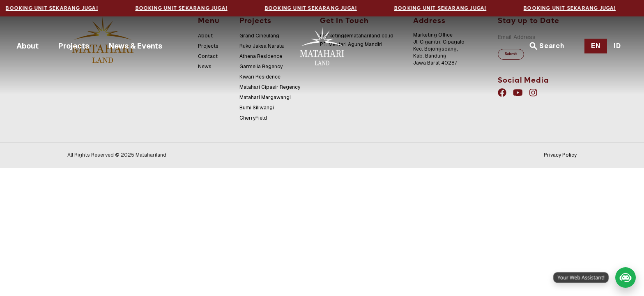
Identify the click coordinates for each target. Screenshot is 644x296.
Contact (208, 56)
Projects (74, 46)
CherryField (253, 118)
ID (617, 46)
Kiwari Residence (260, 77)
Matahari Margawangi (265, 97)
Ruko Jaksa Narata (262, 46)
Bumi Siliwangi (257, 108)
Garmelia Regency (261, 67)
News (205, 67)
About (28, 46)
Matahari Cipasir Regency (270, 87)
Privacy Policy (560, 155)
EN (596, 46)
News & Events (136, 46)
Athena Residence (261, 56)
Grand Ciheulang (259, 36)
